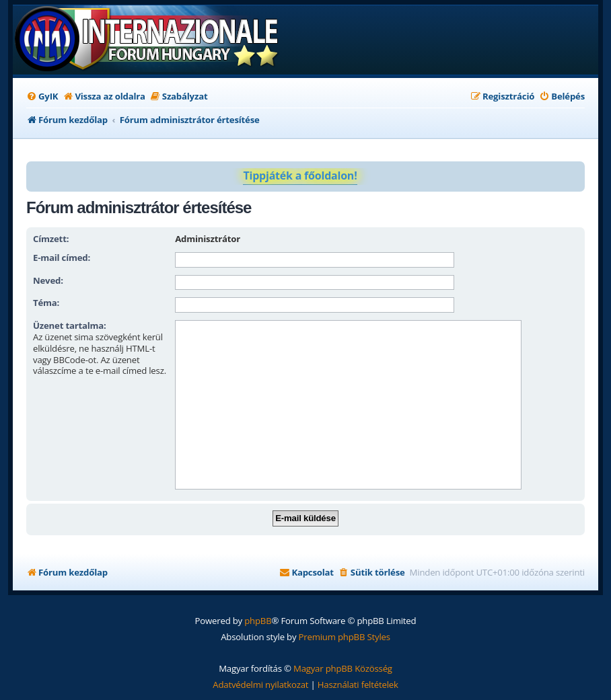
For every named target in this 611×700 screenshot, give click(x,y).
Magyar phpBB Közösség (343, 668)
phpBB (258, 621)
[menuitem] (42, 96)
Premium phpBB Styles (345, 637)
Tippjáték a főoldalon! (300, 176)
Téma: (46, 303)
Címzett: (51, 239)
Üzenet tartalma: (70, 325)
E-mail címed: (62, 258)
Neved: (48, 280)
